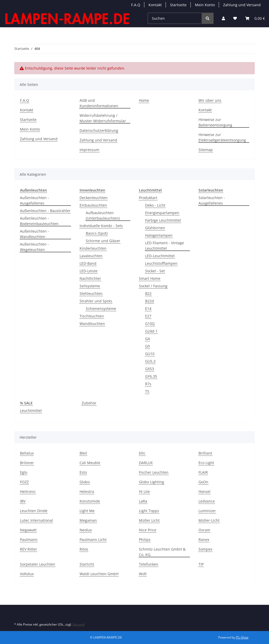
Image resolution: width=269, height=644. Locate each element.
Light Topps (149, 511)
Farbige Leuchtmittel (163, 220)
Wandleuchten (92, 324)
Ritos (84, 549)
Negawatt (28, 530)
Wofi (143, 574)
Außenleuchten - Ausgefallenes (34, 200)
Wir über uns (210, 100)
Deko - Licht (155, 205)
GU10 (150, 354)
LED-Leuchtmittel (160, 256)
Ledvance (207, 501)
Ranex (204, 540)
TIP (201, 564)
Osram (204, 530)
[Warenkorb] (255, 18)
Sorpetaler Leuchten (38, 564)
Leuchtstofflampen (161, 263)
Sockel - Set (155, 271)
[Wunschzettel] (235, 18)
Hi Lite (144, 492)
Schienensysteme (101, 309)
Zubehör (89, 403)
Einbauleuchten (93, 205)
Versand (79, 624)
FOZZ (24, 482)
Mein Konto (205, 5)
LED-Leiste (89, 271)
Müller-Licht (209, 520)
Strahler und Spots (96, 301)
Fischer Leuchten (154, 472)
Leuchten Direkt (34, 511)
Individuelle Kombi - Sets (101, 226)
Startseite (178, 5)
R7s (148, 384)
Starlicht (87, 564)
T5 (147, 391)
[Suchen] (175, 18)
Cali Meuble (90, 463)
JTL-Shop (242, 637)
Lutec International (36, 520)
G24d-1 (151, 331)
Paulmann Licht (93, 540)
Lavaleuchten (91, 256)
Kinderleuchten (93, 248)
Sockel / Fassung (153, 286)
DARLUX (146, 463)
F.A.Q (136, 5)
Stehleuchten (91, 293)
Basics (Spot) (97, 233)
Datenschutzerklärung (99, 130)
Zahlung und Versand (242, 5)
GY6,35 (151, 376)
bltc (142, 453)
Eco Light (206, 463)
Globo (85, 482)
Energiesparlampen (162, 213)
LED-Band (88, 263)
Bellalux (27, 453)
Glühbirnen (155, 228)
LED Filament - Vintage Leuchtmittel (165, 246)
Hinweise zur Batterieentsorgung (215, 122)
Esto (83, 472)
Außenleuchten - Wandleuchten (34, 234)
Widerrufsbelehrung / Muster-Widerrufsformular (103, 118)
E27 (148, 316)
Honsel (204, 492)
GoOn (203, 482)
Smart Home (150, 278)
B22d (150, 301)
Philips (145, 540)
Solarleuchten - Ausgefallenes (212, 200)
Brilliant (205, 453)
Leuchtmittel (31, 411)
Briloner (27, 463)
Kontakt (155, 5)
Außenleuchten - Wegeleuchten (34, 247)
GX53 (150, 369)
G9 (147, 346)
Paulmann (29, 540)
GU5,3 (150, 361)
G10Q (150, 324)
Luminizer (207, 511)
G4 (147, 339)
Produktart (148, 198)
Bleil (83, 453)
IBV (23, 501)
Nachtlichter (90, 278)
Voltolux (27, 574)
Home (144, 100)
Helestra (87, 492)
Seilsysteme (90, 286)
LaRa (143, 501)
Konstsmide (90, 501)
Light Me (87, 511)
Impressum (89, 150)
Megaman (88, 520)
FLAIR (203, 472)
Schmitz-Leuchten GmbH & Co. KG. (162, 552)
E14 (148, 309)
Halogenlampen (159, 235)
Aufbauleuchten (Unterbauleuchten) (103, 215)
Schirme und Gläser (103, 241)
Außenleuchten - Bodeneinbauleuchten (39, 221)
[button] (223, 18)
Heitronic (28, 492)
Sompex (205, 549)
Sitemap (206, 150)
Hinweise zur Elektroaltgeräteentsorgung (222, 137)
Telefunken (149, 564)
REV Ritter (29, 549)
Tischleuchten (92, 316)
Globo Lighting (151, 482)
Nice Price (148, 530)
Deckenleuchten (94, 198)
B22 (148, 293)
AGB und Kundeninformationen (99, 103)
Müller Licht (149, 520)
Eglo (24, 472)
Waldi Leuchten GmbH (99, 574)
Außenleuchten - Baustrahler (45, 211)
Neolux (86, 530)
